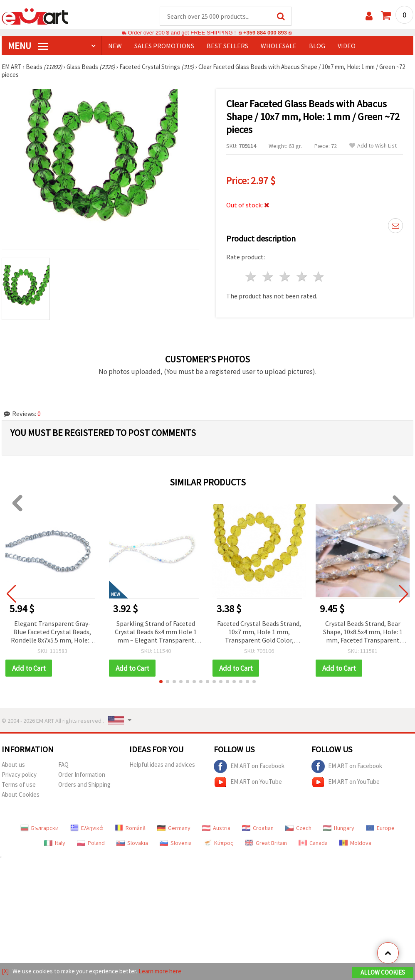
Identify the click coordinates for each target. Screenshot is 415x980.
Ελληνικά (87, 829)
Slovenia (176, 844)
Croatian (258, 829)
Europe (380, 829)
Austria (216, 829)
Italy (55, 844)
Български (40, 829)
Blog (317, 46)
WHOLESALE (279, 46)
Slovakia (132, 844)
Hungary (339, 829)
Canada (313, 844)
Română (130, 829)
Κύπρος (218, 844)
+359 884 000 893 (265, 33)
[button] (161, 682)
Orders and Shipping (84, 785)
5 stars (319, 277)
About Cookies (21, 795)
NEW (115, 46)
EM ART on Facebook (249, 767)
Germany (174, 829)
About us (13, 765)
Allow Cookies (383, 972)
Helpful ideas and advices (162, 765)
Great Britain (266, 844)
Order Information (82, 775)
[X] (5, 971)
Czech (298, 829)
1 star (251, 277)
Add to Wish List (373, 146)
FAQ (63, 765)
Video (347, 46)
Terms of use (19, 785)
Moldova (355, 844)
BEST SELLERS (227, 46)
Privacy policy (19, 775)
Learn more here (160, 971)
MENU (28, 46)
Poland (91, 844)
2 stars (268, 277)
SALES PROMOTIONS (164, 46)
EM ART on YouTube (248, 783)
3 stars (285, 277)
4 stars (302, 277)
